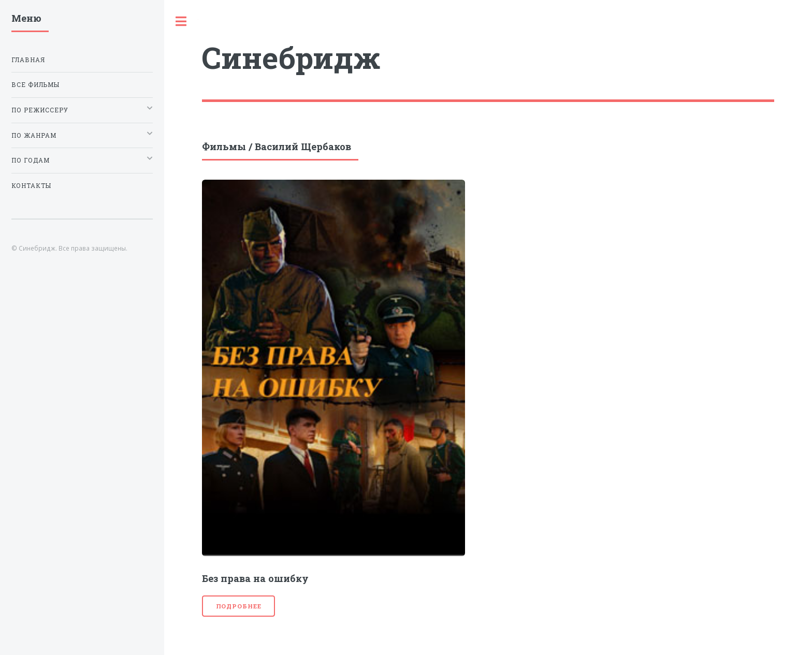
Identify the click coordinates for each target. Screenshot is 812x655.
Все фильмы (35, 85)
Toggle (181, 21)
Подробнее (239, 606)
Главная (28, 60)
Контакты (31, 186)
